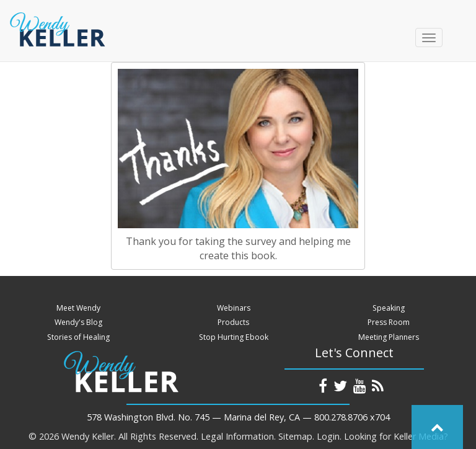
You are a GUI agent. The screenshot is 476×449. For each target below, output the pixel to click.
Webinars (234, 308)
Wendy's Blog (78, 322)
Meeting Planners (389, 337)
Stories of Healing (78, 337)
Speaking (389, 308)
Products (233, 322)
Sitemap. (296, 436)
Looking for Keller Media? (396, 436)
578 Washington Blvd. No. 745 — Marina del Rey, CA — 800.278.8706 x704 (238, 417)
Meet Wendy (78, 308)
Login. (329, 436)
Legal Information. (238, 436)
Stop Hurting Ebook (234, 337)
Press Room (389, 322)
